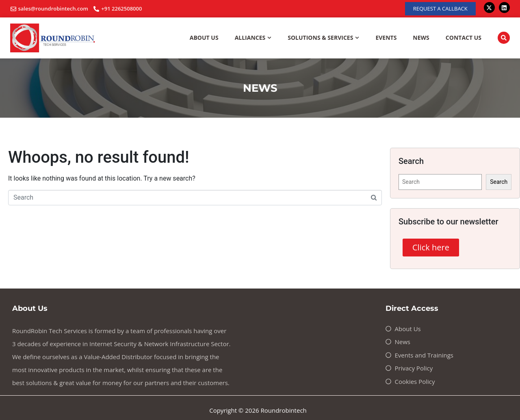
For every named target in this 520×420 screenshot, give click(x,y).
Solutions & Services (323, 38)
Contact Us (464, 38)
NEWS (260, 88)
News (421, 38)
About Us (204, 38)
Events (386, 38)
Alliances (253, 38)
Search (499, 182)
